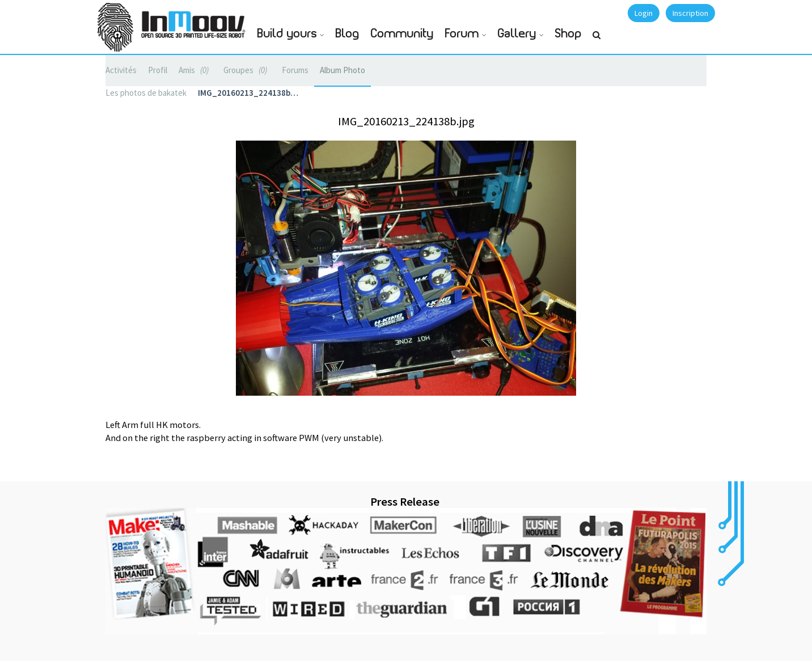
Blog (348, 34)
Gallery (517, 34)
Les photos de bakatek (146, 93)
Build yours (287, 34)
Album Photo (342, 70)
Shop (568, 34)
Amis (195, 70)
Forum (462, 34)
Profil (158, 70)
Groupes (247, 70)
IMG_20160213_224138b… (248, 93)
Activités (121, 70)
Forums (295, 70)
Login (644, 13)
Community (402, 34)
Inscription (690, 13)
